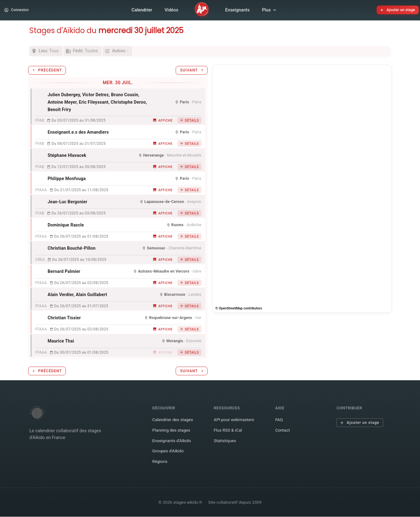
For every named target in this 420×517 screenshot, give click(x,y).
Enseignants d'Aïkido (173, 443)
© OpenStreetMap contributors (239, 311)
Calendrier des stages (174, 422)
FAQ (279, 422)
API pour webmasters (235, 422)
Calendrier (142, 11)
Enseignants (237, 11)
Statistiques (225, 443)
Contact (283, 432)
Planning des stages (172, 432)
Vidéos (171, 11)
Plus (270, 11)
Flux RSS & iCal (229, 432)
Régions (160, 464)
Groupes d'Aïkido (169, 453)
